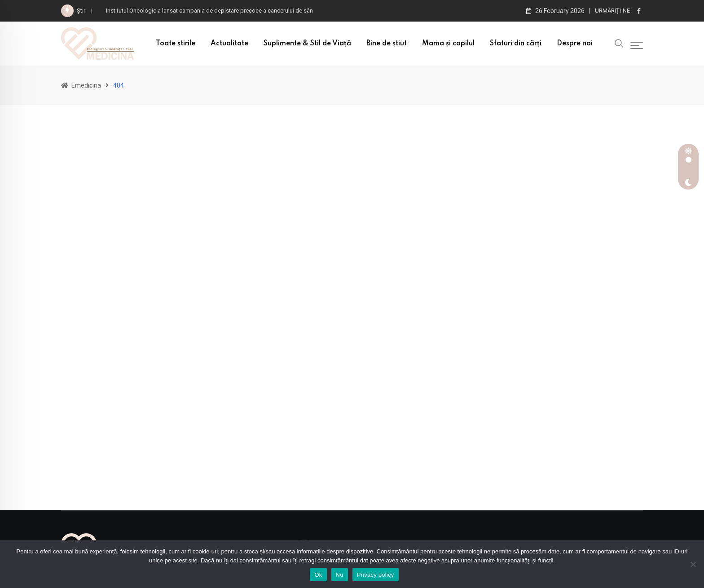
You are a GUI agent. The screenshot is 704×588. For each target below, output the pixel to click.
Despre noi (575, 44)
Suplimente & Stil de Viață (307, 44)
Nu (340, 575)
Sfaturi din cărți (516, 44)
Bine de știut (387, 44)
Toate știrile (176, 44)
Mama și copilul (448, 44)
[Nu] (693, 564)
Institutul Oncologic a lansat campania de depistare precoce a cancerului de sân (209, 11)
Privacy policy (376, 575)
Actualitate (229, 44)
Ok (318, 575)
